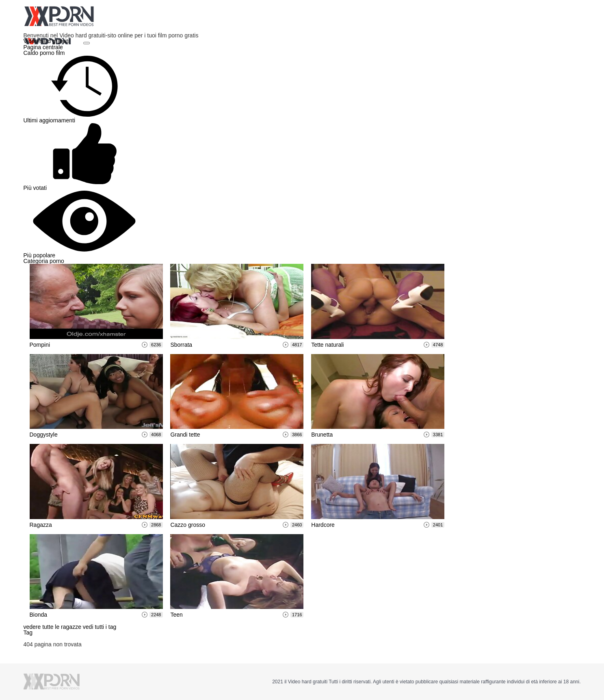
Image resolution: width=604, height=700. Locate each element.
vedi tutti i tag (100, 627)
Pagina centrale (43, 47)
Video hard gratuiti (47, 41)
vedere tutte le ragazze (53, 627)
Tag (28, 633)
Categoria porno (44, 261)
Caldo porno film (44, 53)
